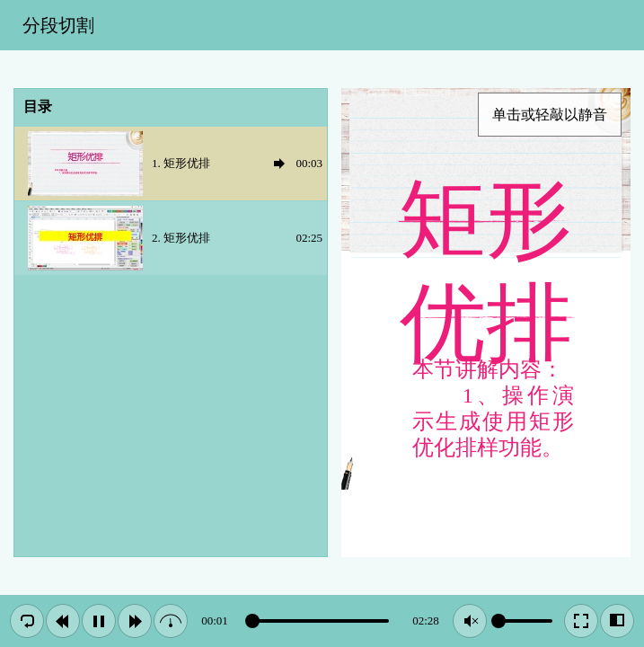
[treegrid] (171, 201)
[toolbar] (322, 25)
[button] (27, 621)
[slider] (320, 621)
